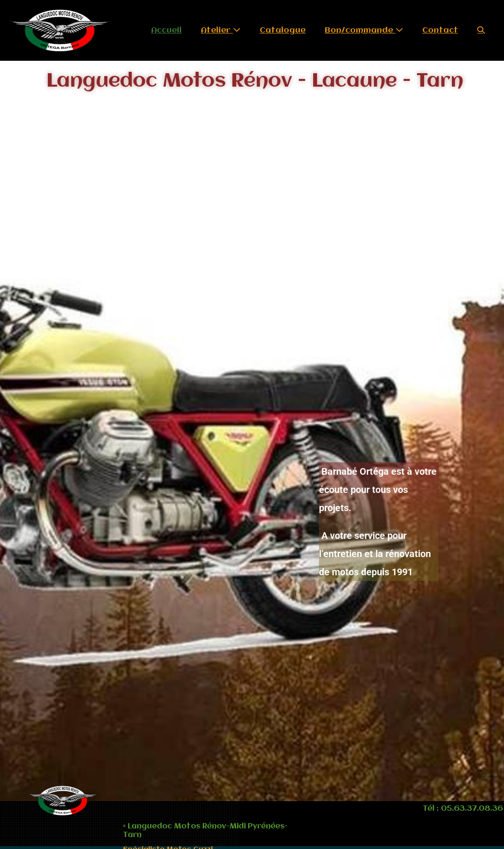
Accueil (166, 30)
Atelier (221, 30)
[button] (481, 30)
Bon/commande (364, 30)
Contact (440, 30)
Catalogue (283, 30)
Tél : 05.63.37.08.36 (463, 809)
